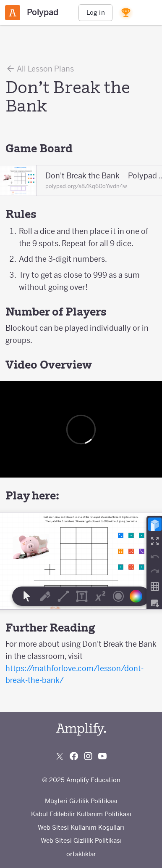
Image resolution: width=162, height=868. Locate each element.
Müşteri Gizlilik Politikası (81, 801)
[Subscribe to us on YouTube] (102, 756)
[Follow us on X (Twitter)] (60, 756)
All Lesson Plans (40, 69)
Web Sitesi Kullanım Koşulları (81, 827)
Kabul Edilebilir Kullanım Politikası (81, 814)
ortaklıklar (81, 854)
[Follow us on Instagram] (88, 756)
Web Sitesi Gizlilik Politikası (81, 840)
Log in (96, 12)
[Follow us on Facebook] (74, 756)
